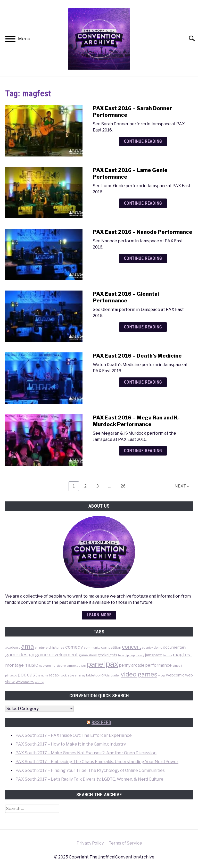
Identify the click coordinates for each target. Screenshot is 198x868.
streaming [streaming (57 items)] (76, 675)
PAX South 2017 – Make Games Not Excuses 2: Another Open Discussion (86, 753)
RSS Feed (101, 722)
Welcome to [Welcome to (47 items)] (25, 682)
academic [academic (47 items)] (13, 647)
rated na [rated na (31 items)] (43, 675)
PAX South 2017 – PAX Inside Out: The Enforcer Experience (74, 735)
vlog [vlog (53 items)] (162, 675)
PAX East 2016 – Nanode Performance (143, 232)
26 (125, 486)
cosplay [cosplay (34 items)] (147, 648)
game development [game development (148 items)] (56, 655)
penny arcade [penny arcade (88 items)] (132, 665)
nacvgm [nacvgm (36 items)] (45, 666)
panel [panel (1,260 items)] (96, 664)
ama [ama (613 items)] (28, 646)
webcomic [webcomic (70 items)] (175, 675)
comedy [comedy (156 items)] (74, 647)
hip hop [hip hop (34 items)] (130, 655)
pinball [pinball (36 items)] (177, 666)
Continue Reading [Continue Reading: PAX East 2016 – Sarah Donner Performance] (143, 141)
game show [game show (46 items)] (88, 655)
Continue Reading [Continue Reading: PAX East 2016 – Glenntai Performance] (143, 327)
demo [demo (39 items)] (158, 647)
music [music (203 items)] (31, 665)
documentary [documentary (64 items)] (175, 647)
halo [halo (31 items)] (121, 655)
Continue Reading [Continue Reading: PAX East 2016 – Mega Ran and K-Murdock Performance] (143, 451)
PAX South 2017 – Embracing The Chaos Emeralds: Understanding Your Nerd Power (97, 762)
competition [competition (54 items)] (111, 647)
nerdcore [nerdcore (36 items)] (59, 666)
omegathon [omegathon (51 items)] (76, 665)
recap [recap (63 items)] (54, 675)
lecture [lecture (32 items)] (168, 655)
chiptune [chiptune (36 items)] (41, 648)
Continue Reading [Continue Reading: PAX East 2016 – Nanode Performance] (143, 258)
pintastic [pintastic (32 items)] (11, 675)
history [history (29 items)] (140, 655)
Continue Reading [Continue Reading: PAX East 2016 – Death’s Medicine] (143, 382)
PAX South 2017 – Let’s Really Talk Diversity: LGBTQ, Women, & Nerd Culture (89, 779)
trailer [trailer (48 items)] (115, 675)
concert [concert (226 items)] (132, 647)
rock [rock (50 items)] (63, 675)
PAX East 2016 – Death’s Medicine (137, 356)
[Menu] (10, 40)
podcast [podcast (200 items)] (27, 675)
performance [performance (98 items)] (158, 665)
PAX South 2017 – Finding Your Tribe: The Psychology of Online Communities (90, 770)
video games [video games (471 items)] (139, 674)
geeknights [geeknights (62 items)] (107, 655)
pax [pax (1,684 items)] (112, 664)
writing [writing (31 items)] (39, 682)
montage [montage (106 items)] (14, 665)
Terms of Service (125, 843)
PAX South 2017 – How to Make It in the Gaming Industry (71, 744)
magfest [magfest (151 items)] (183, 655)
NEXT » (182, 486)
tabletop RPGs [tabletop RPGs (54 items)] (98, 675)
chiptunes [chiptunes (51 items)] (56, 647)
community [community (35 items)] (92, 648)
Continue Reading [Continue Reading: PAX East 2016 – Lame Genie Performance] (143, 203)
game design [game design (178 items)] (20, 655)
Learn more (99, 615)
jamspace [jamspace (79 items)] (154, 655)
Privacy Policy (90, 843)
